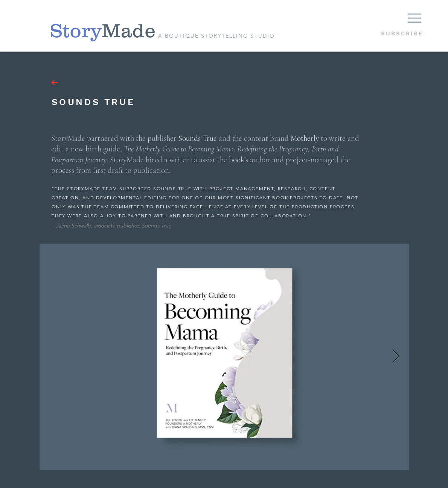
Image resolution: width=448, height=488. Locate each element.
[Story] (75, 31)
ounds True (200, 138)
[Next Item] (396, 357)
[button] (414, 18)
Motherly (305, 138)
